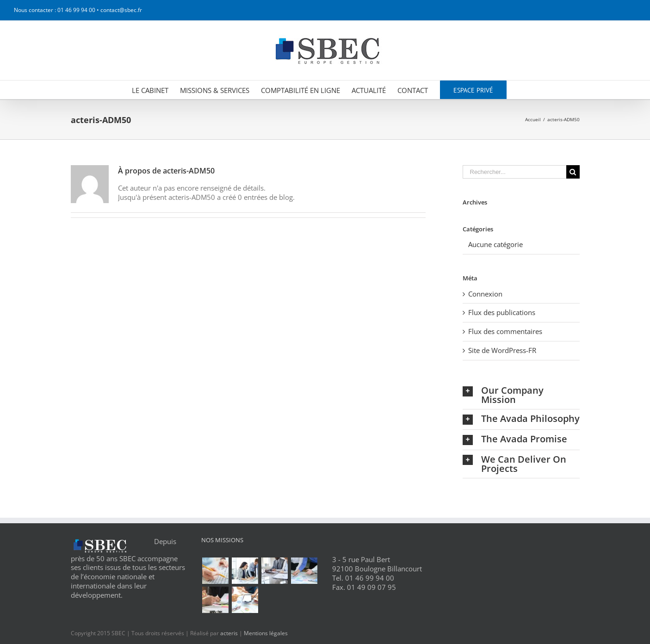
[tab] (521, 395)
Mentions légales (266, 633)
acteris (229, 633)
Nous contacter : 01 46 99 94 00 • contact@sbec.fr (78, 10)
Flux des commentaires (505, 331)
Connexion (485, 294)
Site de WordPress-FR (502, 350)
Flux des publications (502, 312)
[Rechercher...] (514, 172)
